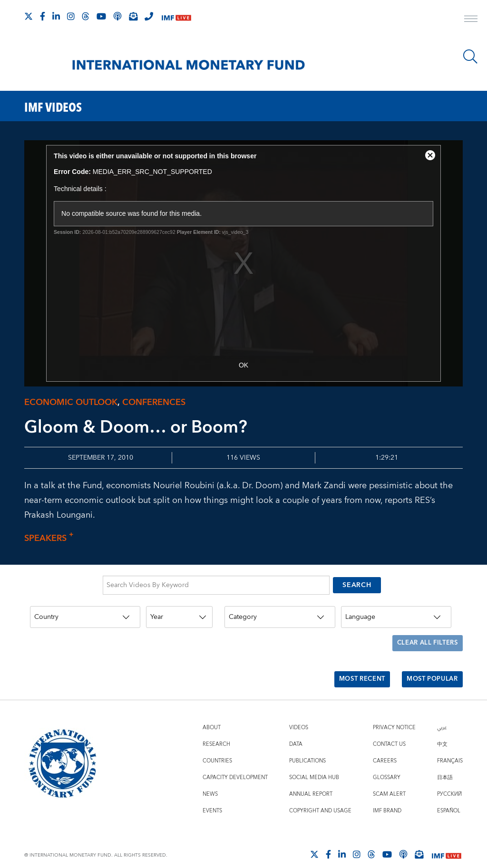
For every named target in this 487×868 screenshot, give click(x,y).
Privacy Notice (394, 714)
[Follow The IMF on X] (29, 16)
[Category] (280, 614)
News (210, 781)
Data (296, 731)
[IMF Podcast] (117, 16)
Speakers (51, 538)
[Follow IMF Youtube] (101, 16)
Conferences (154, 402)
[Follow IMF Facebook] (43, 16)
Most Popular (429, 668)
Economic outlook (71, 402)
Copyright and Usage (320, 797)
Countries (217, 747)
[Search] (470, 57)
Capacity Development (235, 764)
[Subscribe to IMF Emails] (133, 16)
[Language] (396, 614)
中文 (442, 731)
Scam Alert (389, 781)
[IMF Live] (176, 17)
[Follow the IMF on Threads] (86, 16)
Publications (307, 747)
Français (450, 747)
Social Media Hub (314, 764)
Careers (385, 747)
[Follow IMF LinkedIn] (56, 16)
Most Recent (354, 668)
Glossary (387, 764)
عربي (442, 714)
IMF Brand (387, 797)
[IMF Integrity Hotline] (149, 16)
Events (212, 797)
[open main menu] (471, 20)
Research (216, 731)
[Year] (179, 614)
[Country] (85, 614)
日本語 (445, 764)
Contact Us (389, 731)
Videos (299, 714)
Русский (449, 781)
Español (449, 797)
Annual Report (311, 781)
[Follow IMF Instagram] (71, 16)
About (212, 714)
